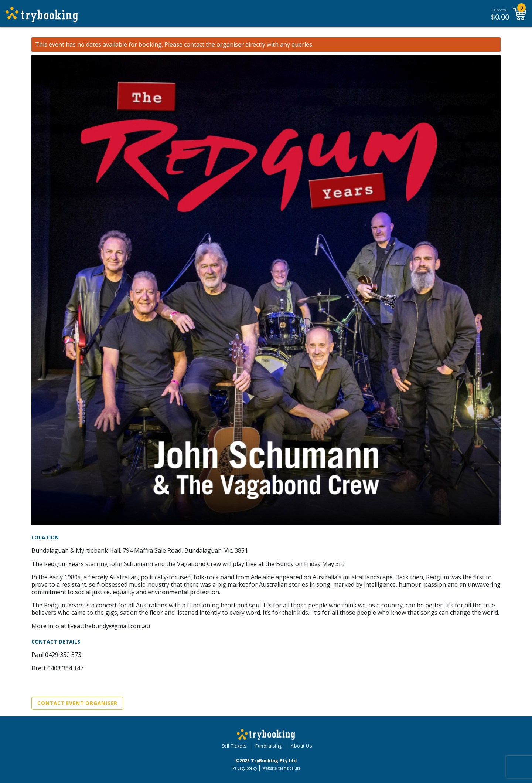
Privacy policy (245, 768)
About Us (301, 746)
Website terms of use (281, 768)
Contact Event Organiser (77, 703)
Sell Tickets (234, 746)
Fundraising (269, 746)
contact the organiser (214, 45)
